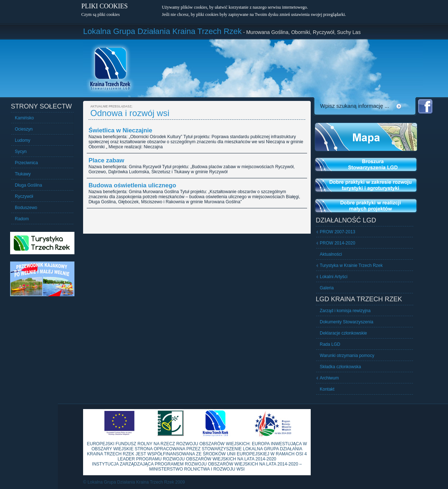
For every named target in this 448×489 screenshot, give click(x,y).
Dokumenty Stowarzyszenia (346, 322)
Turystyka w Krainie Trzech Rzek (351, 265)
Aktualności (331, 254)
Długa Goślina (28, 185)
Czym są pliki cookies (100, 14)
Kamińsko (24, 118)
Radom (22, 219)
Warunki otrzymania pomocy (347, 356)
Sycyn (21, 152)
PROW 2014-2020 (337, 243)
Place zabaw (106, 160)
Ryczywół (24, 196)
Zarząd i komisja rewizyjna (345, 311)
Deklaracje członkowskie (343, 333)
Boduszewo (26, 208)
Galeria (327, 288)
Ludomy (23, 140)
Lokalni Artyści (334, 277)
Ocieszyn (24, 129)
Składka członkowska (340, 367)
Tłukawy (23, 174)
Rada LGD (330, 344)
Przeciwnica (26, 163)
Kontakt (327, 389)
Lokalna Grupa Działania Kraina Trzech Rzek (162, 31)
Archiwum (329, 378)
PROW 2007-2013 (337, 232)
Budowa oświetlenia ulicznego (132, 185)
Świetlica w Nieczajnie (120, 130)
